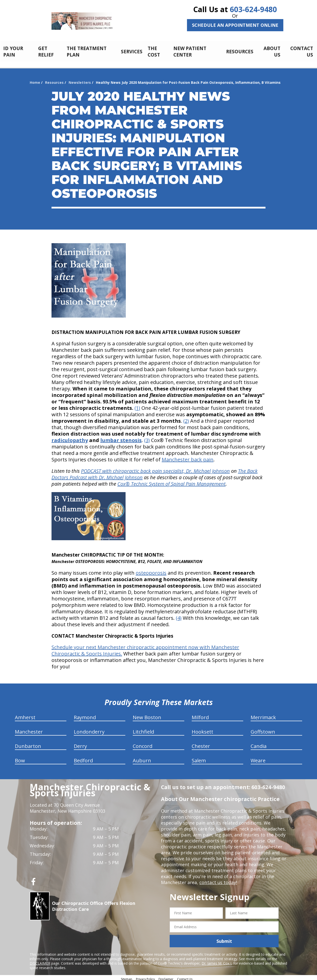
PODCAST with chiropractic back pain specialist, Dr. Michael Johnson (155, 468)
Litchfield (143, 729)
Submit (224, 938)
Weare (258, 758)
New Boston (147, 715)
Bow (20, 758)
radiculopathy (70, 437)
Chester (201, 743)
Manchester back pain (188, 457)
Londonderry (89, 729)
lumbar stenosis (121, 437)
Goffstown (263, 729)
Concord (143, 743)
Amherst (25, 715)
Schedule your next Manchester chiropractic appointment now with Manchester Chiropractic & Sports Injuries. (145, 648)
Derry (80, 743)
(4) (179, 615)
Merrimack (263, 715)
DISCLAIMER (40, 961)
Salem (199, 758)
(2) (186, 418)
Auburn (142, 758)
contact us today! (218, 880)
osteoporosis (151, 570)
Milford (200, 715)
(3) (147, 437)
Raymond (85, 715)
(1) (137, 405)
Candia (259, 743)
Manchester (29, 729)
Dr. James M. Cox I (216, 961)
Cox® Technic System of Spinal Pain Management (172, 481)
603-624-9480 (253, 9)
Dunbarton (28, 743)
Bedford (83, 758)
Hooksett (202, 729)
